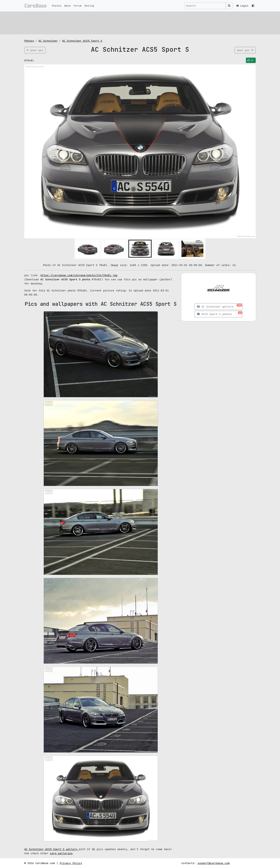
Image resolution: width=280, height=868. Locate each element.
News (67, 6)
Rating (89, 6)
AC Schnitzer (48, 41)
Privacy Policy (71, 863)
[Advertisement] (131, 22)
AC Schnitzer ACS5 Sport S (82, 41)
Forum (78, 6)
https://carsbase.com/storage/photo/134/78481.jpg (79, 275)
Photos (57, 6)
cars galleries (61, 853)
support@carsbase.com (214, 863)
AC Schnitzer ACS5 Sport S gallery (52, 849)
